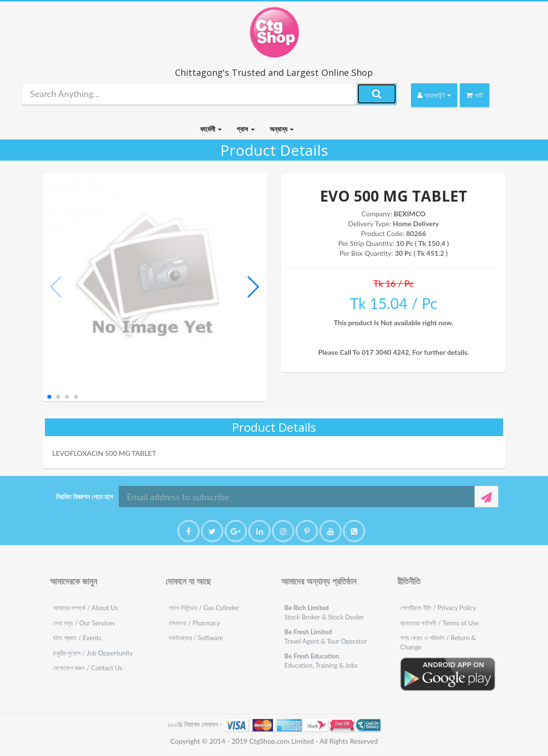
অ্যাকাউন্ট (434, 95)
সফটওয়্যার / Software (196, 638)
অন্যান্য (282, 129)
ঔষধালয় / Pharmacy (194, 623)
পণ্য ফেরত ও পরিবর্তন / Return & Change (438, 642)
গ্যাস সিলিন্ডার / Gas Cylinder (204, 608)
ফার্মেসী (211, 129)
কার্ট (475, 95)
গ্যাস (245, 129)
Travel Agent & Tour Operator (325, 636)
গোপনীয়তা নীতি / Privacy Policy (438, 608)
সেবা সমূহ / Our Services (84, 623)
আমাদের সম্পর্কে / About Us (85, 608)
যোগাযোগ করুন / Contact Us (87, 668)
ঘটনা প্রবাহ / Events (77, 638)
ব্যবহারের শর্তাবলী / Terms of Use (440, 623)
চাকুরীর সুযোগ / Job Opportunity (93, 653)
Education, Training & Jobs (321, 661)
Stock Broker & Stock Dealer (324, 612)
